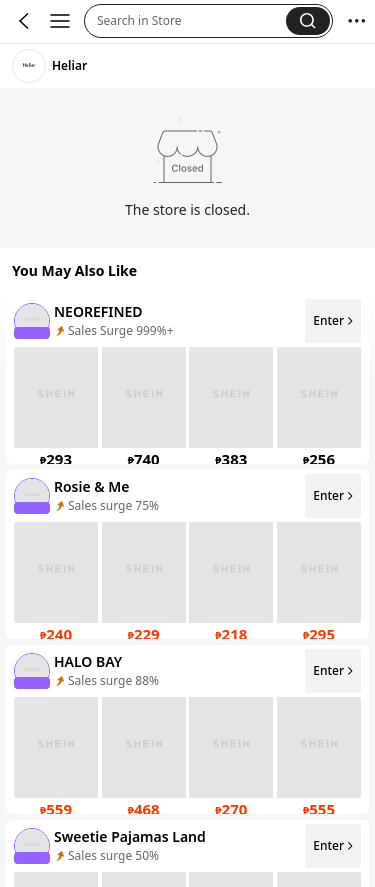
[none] (32, 321)
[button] (191, 21)
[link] (29, 66)
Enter (334, 320)
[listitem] (187, 379)
